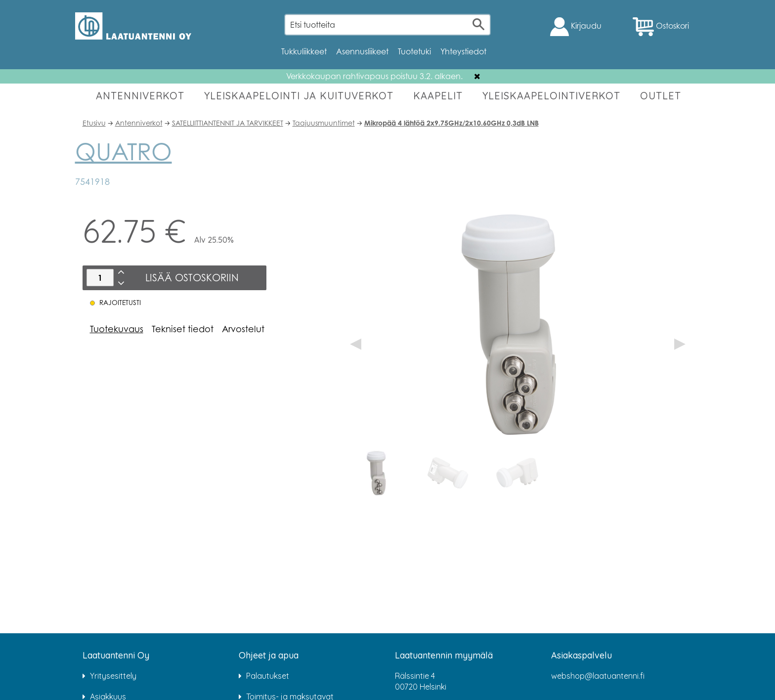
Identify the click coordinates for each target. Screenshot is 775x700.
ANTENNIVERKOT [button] (140, 96)
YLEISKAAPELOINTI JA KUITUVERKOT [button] (299, 96)
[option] (378, 473)
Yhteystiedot (463, 51)
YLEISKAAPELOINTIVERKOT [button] (551, 96)
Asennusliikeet (362, 51)
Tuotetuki (414, 51)
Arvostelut (243, 329)
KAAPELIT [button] (438, 96)
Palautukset (268, 676)
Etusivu (94, 123)
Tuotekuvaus (117, 329)
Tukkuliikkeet (304, 51)
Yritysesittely (113, 676)
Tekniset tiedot (183, 329)
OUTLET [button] (661, 96)
